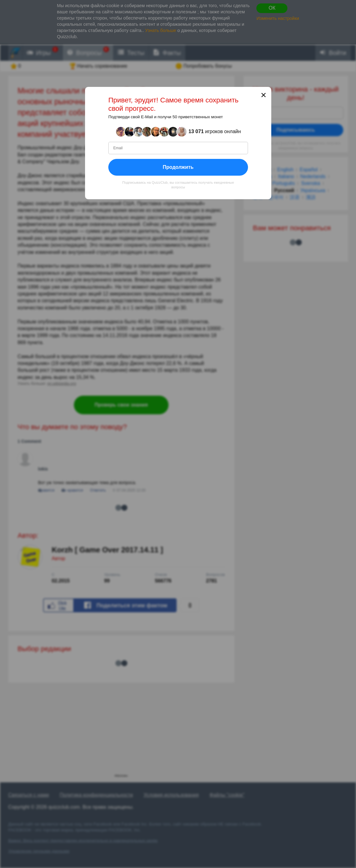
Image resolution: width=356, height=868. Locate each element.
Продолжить (178, 167)
